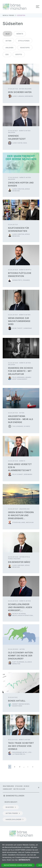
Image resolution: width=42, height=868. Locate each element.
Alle (8, 34)
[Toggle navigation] (38, 7)
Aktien (8, 41)
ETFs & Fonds (24, 41)
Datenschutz (24, 860)
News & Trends (9, 15)
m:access (11, 807)
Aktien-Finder (13, 813)
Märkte (20, 34)
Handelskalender (15, 819)
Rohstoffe (25, 48)
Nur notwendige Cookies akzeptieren (18, 865)
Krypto (19, 54)
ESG (7, 54)
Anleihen (9, 48)
